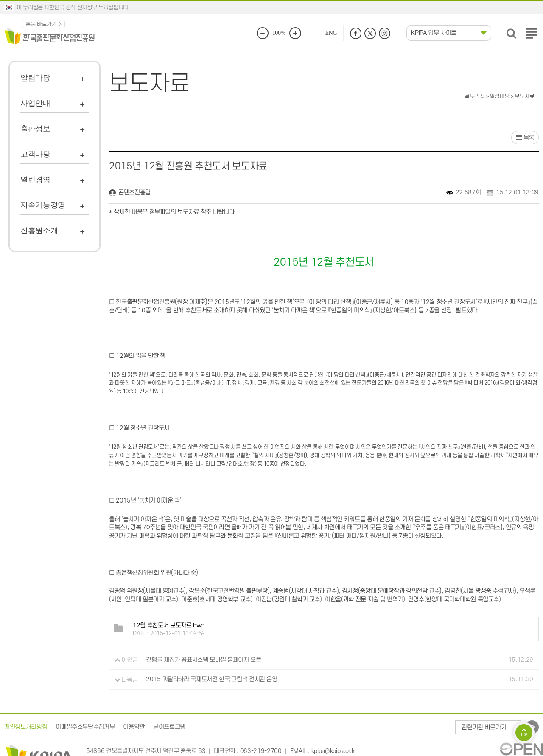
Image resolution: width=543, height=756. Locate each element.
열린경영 (35, 180)
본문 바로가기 (41, 24)
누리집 (475, 96)
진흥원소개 (39, 230)
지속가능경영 (43, 205)
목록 (525, 138)
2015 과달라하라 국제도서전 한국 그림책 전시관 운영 (212, 680)
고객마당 (35, 154)
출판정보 (35, 129)
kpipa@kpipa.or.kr (334, 751)
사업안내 (35, 103)
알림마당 (35, 78)
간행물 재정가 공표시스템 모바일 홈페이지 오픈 (203, 660)
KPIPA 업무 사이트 (434, 33)
